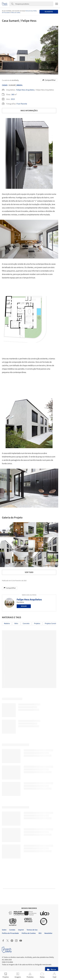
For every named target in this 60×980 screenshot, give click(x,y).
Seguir (24, 606)
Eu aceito (49, 12)
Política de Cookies (15, 13)
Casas (5, 85)
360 (13, 95)
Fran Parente (22, 104)
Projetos (37, 624)
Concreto (26, 624)
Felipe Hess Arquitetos (25, 90)
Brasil (20, 85)
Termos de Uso (29, 11)
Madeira (7, 624)
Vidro (16, 624)
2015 (13, 99)
